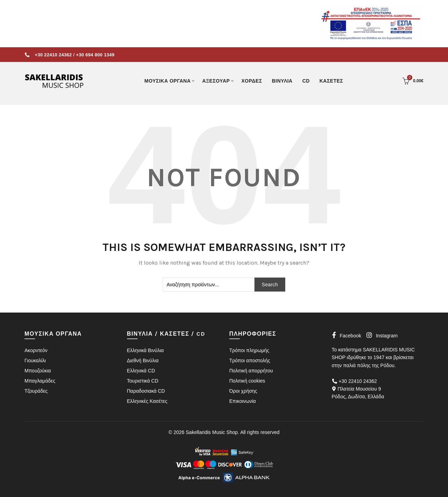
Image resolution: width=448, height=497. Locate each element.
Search (270, 285)
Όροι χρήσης (243, 391)
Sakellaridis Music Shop (212, 432)
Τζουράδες (36, 391)
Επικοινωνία (243, 401)
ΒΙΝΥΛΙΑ (282, 81)
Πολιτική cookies (247, 381)
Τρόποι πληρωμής (249, 350)
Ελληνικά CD (141, 371)
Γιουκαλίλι (35, 360)
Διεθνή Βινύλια (143, 360)
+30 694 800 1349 (95, 55)
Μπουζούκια (38, 371)
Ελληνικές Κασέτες (147, 401)
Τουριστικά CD (143, 381)
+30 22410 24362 (53, 55)
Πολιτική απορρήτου (251, 371)
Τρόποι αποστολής (250, 360)
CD (306, 81)
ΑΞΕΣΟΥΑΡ (216, 81)
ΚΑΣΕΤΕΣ (331, 81)
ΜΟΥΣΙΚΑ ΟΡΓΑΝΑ (167, 81)
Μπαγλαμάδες (40, 381)
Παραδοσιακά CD (146, 391)
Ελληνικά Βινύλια (145, 350)
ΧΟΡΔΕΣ (252, 81)
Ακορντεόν (36, 350)
